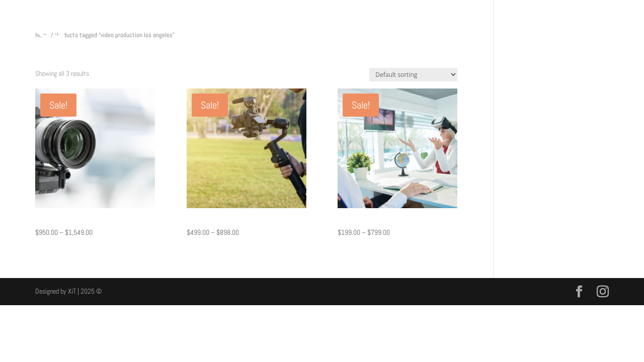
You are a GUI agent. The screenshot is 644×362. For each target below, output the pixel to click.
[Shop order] (413, 75)
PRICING (514, 36)
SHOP (545, 36)
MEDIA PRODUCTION (465, 36)
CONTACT (577, 36)
